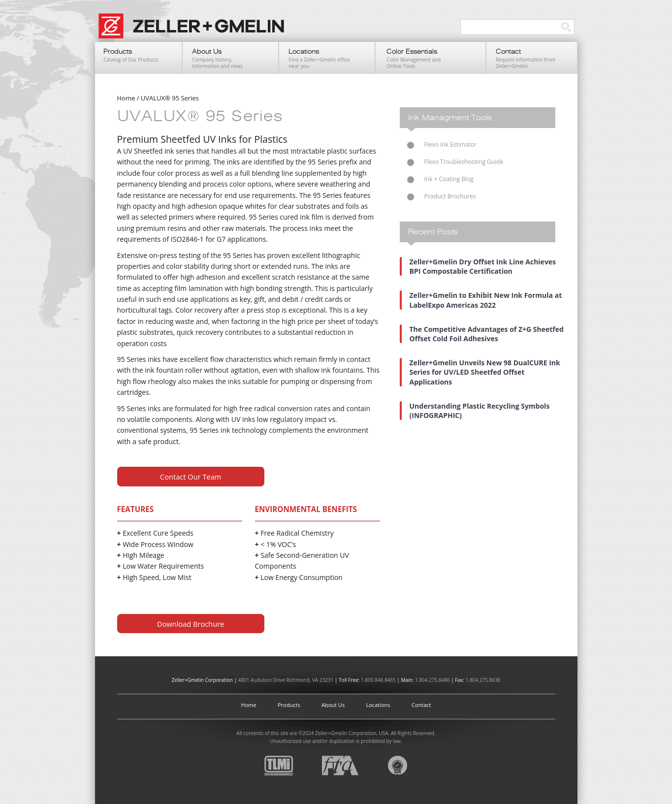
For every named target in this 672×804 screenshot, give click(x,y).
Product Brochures (450, 196)
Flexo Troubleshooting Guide (464, 162)
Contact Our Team (191, 477)
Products (289, 705)
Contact (421, 705)
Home (249, 705)
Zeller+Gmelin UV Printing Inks (196, 31)
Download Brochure (191, 624)
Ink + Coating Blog (449, 179)
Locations (378, 705)
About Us (333, 705)
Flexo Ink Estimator (451, 145)
